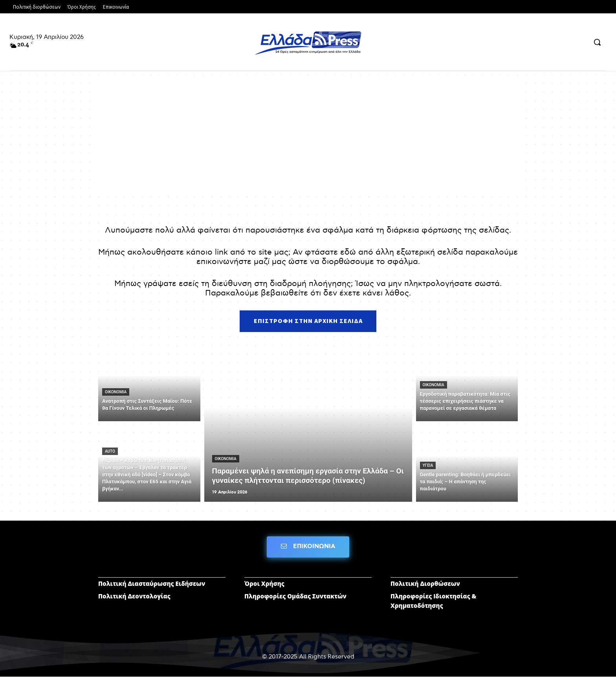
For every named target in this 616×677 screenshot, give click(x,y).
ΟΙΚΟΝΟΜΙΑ (116, 392)
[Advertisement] (308, 138)
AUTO (110, 451)
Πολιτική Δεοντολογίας (134, 596)
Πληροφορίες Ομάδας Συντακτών (295, 596)
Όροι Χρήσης (264, 584)
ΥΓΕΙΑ (428, 465)
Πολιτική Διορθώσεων (425, 584)
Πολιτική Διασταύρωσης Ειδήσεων (152, 584)
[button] (597, 42)
